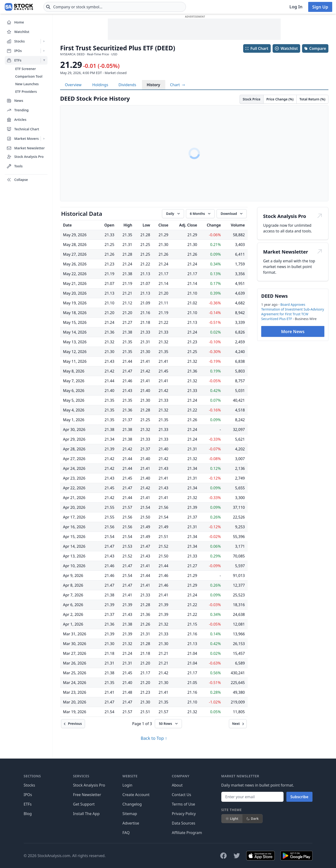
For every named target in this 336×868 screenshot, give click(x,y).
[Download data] (232, 214)
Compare (315, 48)
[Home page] (5, 7)
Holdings (100, 85)
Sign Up (320, 7)
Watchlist (286, 48)
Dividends (127, 85)
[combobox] (86, 7)
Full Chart (257, 48)
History (154, 85)
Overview (73, 85)
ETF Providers (26, 92)
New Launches (27, 84)
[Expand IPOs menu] (44, 51)
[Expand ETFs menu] (44, 60)
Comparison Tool (29, 76)
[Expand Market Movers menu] (44, 139)
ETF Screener (26, 69)
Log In (296, 7)
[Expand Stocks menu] (44, 41)
